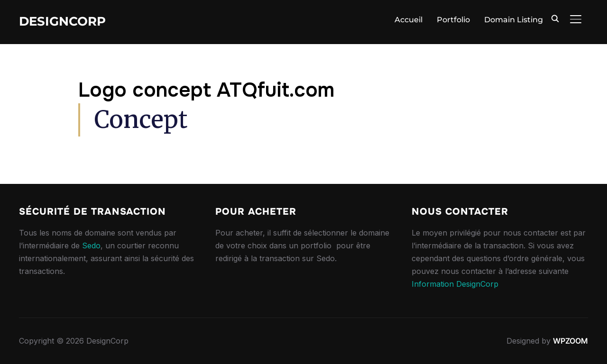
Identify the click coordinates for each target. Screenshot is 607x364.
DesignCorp (62, 21)
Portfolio (453, 20)
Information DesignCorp (455, 284)
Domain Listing (514, 20)
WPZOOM (570, 341)
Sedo (91, 246)
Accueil (409, 20)
